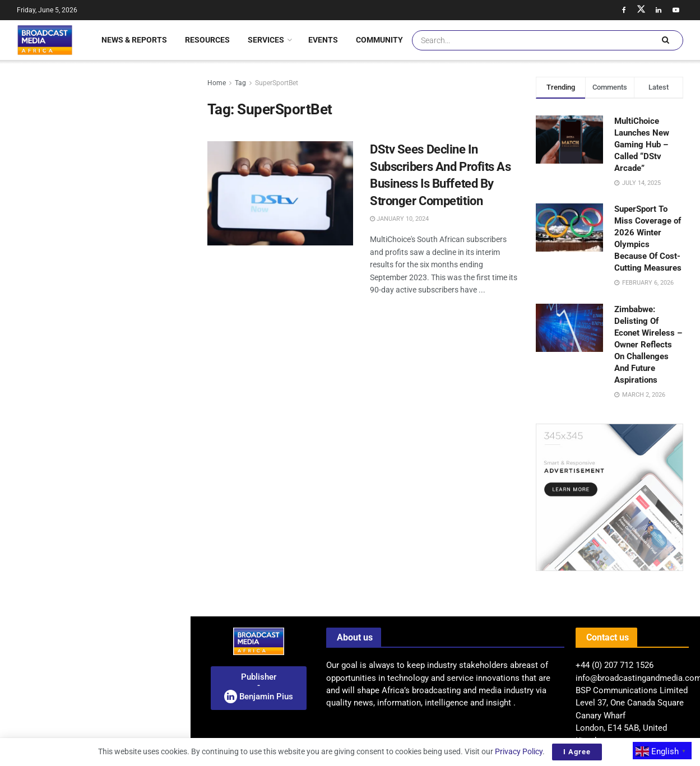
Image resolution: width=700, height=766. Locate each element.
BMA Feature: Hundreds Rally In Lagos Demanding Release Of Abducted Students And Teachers (117, 565)
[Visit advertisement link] (95, 447)
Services (266, 40)
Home (217, 83)
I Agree (577, 752)
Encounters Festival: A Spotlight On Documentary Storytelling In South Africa (120, 261)
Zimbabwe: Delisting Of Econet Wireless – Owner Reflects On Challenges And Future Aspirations (648, 345)
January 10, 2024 (399, 219)
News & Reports (134, 40)
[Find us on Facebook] (624, 10)
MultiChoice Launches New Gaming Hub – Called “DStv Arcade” (642, 145)
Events (323, 40)
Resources (207, 40)
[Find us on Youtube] (676, 10)
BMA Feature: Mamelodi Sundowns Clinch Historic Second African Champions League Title (120, 702)
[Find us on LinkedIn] (659, 10)
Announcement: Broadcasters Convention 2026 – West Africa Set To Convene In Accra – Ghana (94, 114)
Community (379, 40)
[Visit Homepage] (45, 40)
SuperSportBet (277, 83)
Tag (240, 83)
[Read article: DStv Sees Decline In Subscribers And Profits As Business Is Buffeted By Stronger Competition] (280, 193)
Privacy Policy (519, 751)
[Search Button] (665, 40)
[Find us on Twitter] (641, 10)
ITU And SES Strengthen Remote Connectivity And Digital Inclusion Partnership (117, 387)
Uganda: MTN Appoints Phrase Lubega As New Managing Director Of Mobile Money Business (119, 324)
